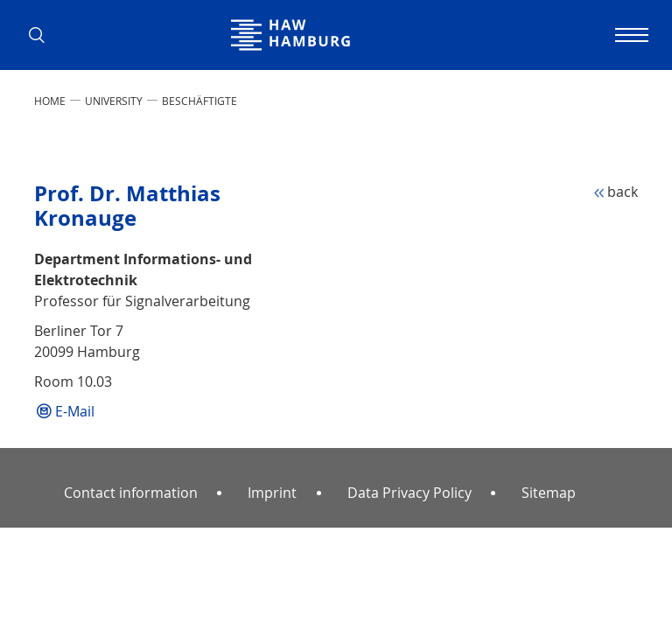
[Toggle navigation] (629, 35)
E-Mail (75, 411)
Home (50, 101)
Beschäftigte (199, 101)
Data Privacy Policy (409, 493)
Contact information (131, 493)
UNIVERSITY (114, 101)
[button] (43, 35)
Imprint (272, 493)
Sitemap (549, 493)
